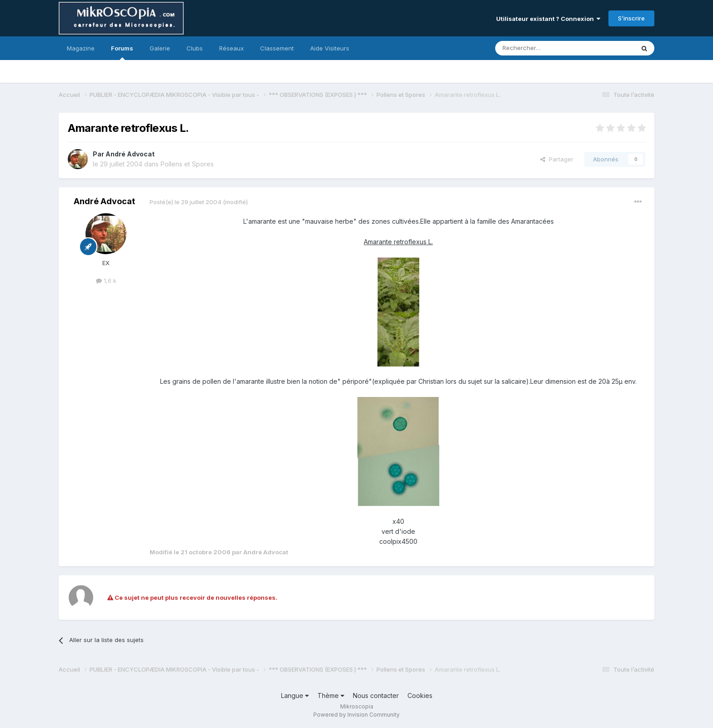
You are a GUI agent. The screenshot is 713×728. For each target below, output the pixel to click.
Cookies (420, 695)
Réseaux (231, 48)
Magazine (81, 48)
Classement (277, 48)
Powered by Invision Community (356, 715)
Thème (331, 695)
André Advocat (130, 154)
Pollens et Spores (187, 164)
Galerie (160, 48)
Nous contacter (376, 695)
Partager (557, 159)
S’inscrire (631, 18)
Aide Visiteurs (330, 48)
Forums (122, 52)
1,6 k (106, 281)
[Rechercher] (545, 48)
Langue (295, 695)
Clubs (195, 48)
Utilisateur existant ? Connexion (548, 19)
